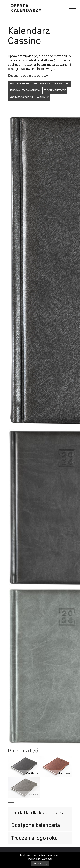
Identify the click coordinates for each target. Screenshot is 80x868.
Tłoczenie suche (19, 84)
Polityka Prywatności (40, 859)
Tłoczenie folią (42, 84)
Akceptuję (40, 863)
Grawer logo (62, 84)
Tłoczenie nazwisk (55, 91)
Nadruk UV (43, 97)
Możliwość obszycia (21, 97)
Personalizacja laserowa (25, 91)
